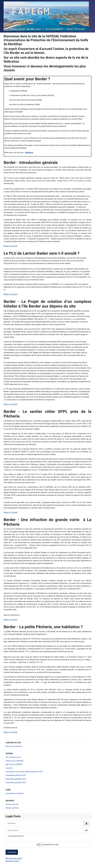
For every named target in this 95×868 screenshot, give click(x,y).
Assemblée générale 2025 (16, 783)
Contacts (9, 768)
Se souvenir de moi (16, 836)
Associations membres (15, 793)
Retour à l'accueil (10, 246)
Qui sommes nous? (13, 757)
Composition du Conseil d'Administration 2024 (24, 772)
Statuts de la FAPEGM (14, 761)
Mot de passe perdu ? (14, 858)
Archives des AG (12, 804)
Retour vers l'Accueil (13, 746)
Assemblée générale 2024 (16, 779)
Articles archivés (12, 808)
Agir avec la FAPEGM (14, 764)
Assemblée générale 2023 (16, 775)
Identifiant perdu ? (13, 861)
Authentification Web (48, 845)
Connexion (12, 852)
